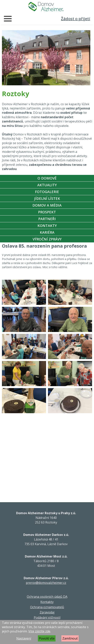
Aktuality (47, 185)
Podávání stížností (47, 617)
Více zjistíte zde (39, 631)
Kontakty (47, 226)
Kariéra (47, 232)
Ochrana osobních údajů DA (47, 597)
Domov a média (47, 205)
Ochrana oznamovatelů (47, 607)
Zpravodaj (47, 612)
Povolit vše (47, 638)
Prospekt (47, 212)
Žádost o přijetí (76, 19)
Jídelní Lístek (47, 198)
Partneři (47, 219)
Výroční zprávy (47, 239)
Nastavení (24, 638)
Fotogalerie (47, 192)
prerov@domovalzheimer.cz (46, 583)
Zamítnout (70, 638)
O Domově (47, 178)
